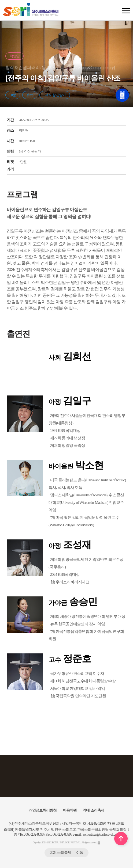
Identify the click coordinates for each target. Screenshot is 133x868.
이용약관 (70, 810)
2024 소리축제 (66, 853)
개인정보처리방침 (43, 810)
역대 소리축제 (93, 810)
